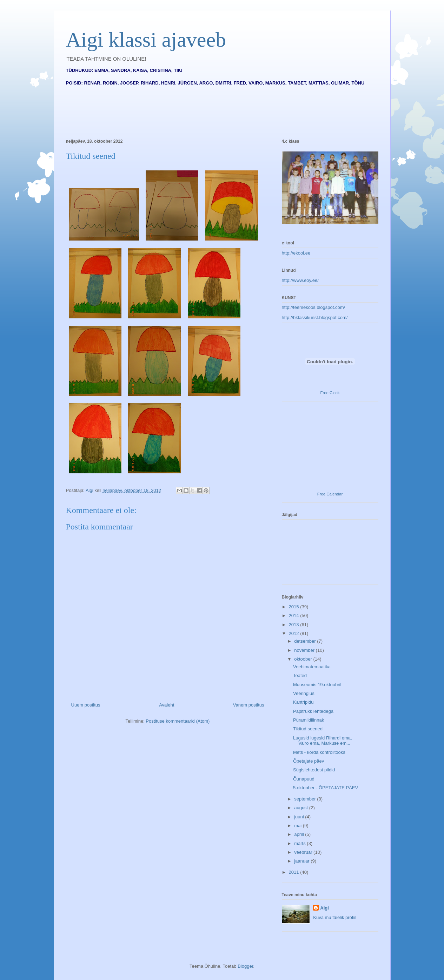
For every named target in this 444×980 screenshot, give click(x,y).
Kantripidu (303, 702)
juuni (300, 817)
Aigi (324, 908)
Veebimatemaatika (312, 667)
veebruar (304, 852)
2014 (295, 616)
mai (299, 826)
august (302, 808)
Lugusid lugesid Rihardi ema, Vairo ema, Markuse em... (323, 741)
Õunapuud (304, 779)
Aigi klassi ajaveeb (146, 40)
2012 (295, 633)
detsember (306, 641)
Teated (300, 675)
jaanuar (302, 861)
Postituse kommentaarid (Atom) (178, 721)
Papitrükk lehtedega (313, 711)
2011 (295, 872)
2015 (295, 607)
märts (300, 843)
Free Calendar (330, 494)
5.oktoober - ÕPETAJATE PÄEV (326, 788)
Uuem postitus (86, 705)
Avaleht (167, 705)
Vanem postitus (249, 705)
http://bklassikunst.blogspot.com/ (315, 317)
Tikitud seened (308, 729)
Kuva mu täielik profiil (335, 917)
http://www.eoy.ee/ (300, 280)
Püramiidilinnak (309, 720)
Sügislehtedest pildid (314, 770)
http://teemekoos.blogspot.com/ (314, 307)
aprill (300, 834)
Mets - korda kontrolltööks (319, 752)
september (306, 799)
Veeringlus (304, 693)
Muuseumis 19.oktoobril (317, 685)
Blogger (245, 966)
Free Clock (330, 393)
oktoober (304, 659)
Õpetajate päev (309, 761)
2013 (295, 625)
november (305, 650)
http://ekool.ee (296, 253)
